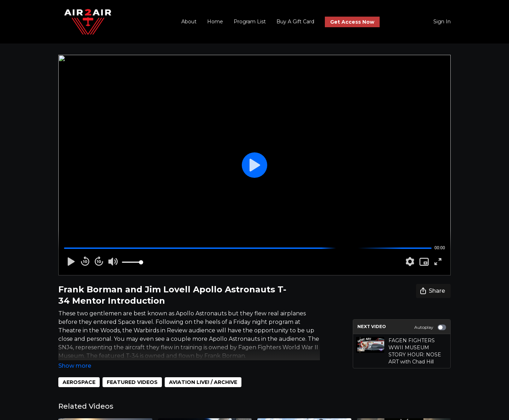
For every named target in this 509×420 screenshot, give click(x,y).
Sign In (442, 22)
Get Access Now (352, 22)
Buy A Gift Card (295, 22)
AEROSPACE (79, 372)
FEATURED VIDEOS (132, 372)
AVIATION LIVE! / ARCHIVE (203, 372)
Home (215, 22)
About (189, 22)
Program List (250, 22)
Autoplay (430, 327)
